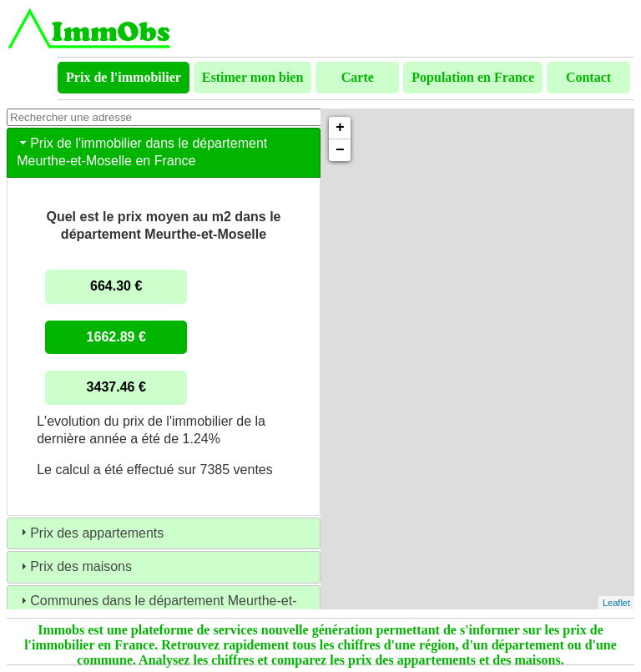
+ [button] (340, 128)
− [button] (340, 150)
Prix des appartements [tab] (90, 532)
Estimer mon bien (252, 77)
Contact (588, 77)
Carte (358, 77)
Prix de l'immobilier (124, 77)
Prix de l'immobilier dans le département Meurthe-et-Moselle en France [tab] (142, 152)
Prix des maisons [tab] (74, 566)
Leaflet (616, 603)
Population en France (473, 77)
